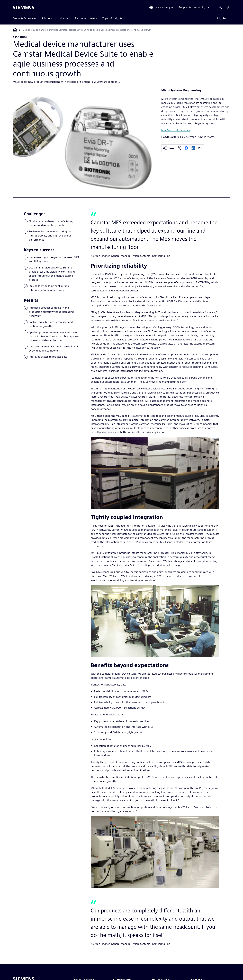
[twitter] (179, 148)
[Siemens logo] (24, 7)
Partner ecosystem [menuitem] (86, 18)
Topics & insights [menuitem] (112, 18)
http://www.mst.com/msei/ (176, 130)
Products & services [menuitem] (24, 18)
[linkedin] (193, 148)
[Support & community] (194, 7)
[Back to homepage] (15, 30)
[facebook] (186, 148)
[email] (200, 148)
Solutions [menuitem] (47, 18)
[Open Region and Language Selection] (161, 7)
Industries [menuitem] (64, 18)
